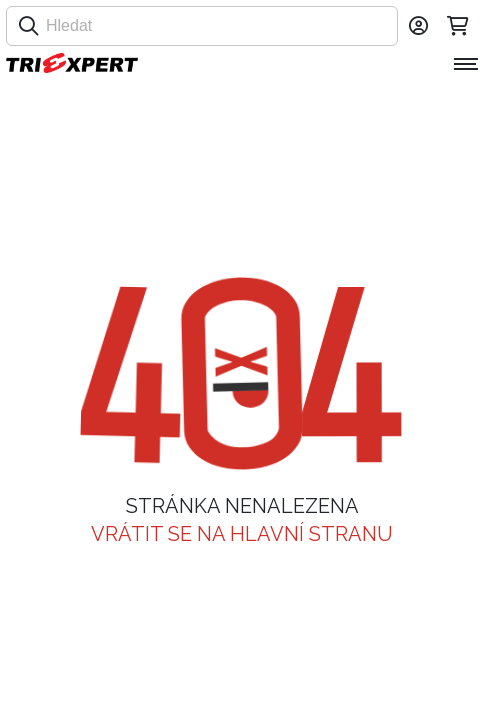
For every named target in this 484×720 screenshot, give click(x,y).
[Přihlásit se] (418, 26)
